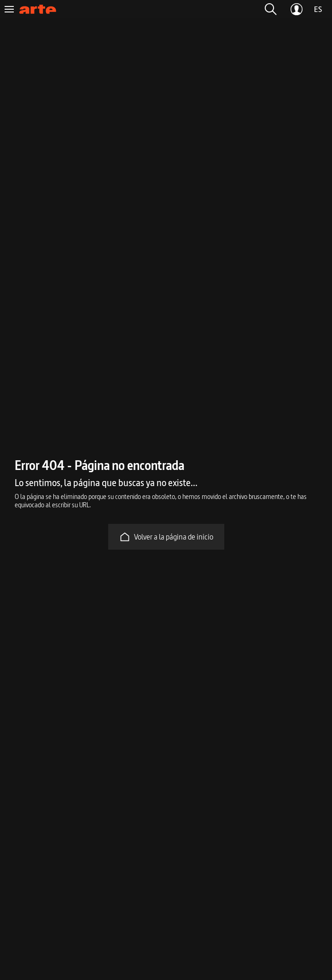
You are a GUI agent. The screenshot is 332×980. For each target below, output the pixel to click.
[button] (271, 9)
